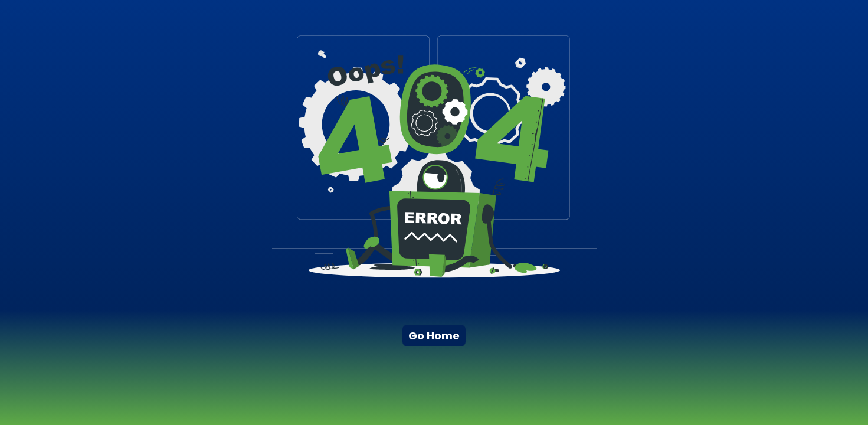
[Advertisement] (412, 394)
